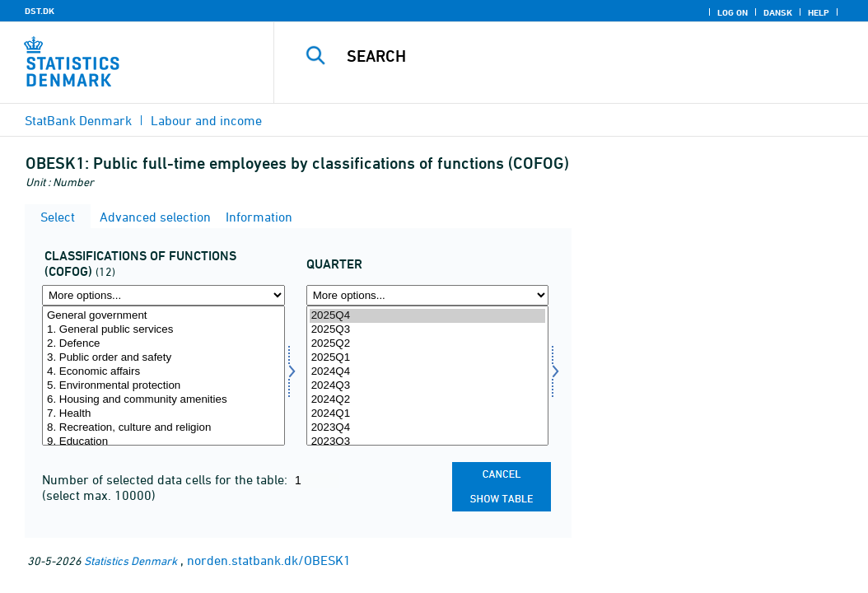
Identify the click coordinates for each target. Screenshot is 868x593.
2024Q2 (428, 400)
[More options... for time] (428, 295)
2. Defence (163, 344)
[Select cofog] (163, 376)
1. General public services (163, 330)
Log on (733, 12)
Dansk (778, 12)
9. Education (163, 442)
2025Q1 (428, 358)
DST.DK (40, 11)
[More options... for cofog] (163, 295)
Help (819, 12)
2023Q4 (428, 428)
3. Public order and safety (163, 358)
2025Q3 (428, 330)
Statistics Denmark (131, 560)
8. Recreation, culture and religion (163, 428)
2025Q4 (428, 316)
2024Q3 (428, 386)
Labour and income (206, 120)
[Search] (575, 56)
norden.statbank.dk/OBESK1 (269, 560)
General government (163, 316)
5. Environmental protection (163, 386)
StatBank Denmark (78, 120)
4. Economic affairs (163, 372)
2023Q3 (428, 442)
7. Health (163, 414)
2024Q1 (428, 414)
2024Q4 (428, 372)
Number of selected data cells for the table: (166, 479)
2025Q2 (428, 344)
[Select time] (428, 376)
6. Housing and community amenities (163, 400)
